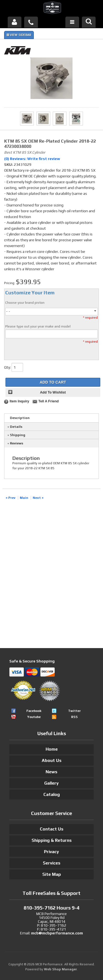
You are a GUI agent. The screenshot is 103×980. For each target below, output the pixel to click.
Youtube (34, 717)
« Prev (11, 498)
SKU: (9, 164)
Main (24, 498)
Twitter (74, 711)
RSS (74, 717)
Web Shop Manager (60, 969)
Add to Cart (53, 382)
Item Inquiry (19, 401)
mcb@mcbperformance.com (57, 933)
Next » (38, 498)
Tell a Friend (48, 401)
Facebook (34, 711)
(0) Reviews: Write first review (32, 159)
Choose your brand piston (25, 303)
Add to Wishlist (53, 392)
